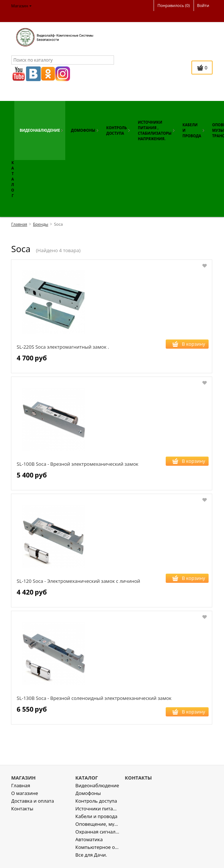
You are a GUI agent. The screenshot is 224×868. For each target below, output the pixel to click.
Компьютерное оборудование (98, 852)
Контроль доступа (96, 806)
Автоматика (89, 844)
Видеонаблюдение (97, 790)
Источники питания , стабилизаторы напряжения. (98, 813)
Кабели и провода (97, 821)
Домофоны (88, 798)
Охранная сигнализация (98, 837)
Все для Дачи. (91, 860)
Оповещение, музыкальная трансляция (98, 829)
